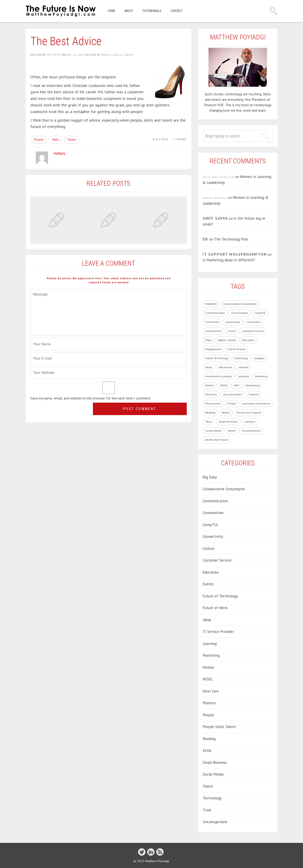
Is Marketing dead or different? (229, 260)
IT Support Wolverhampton (235, 254)
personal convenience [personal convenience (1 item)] (256, 403)
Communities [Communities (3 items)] (240, 313)
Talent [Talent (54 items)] (231, 431)
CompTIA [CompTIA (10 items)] (260, 313)
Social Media (213, 774)
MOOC (208, 679)
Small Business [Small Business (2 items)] (228, 422)
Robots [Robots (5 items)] (226, 412)
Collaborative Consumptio (224, 489)
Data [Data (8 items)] (208, 340)
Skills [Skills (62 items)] (209, 422)
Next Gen (211, 691)
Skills (117, 55)
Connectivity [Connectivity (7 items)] (233, 322)
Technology (212, 798)
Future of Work (215, 608)
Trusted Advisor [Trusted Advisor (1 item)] (251, 431)
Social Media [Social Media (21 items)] (213, 431)
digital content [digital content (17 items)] (227, 340)
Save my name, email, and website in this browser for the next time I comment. (91, 398)
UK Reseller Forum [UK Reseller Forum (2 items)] (217, 440)
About (129, 11)
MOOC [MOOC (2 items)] (224, 385)
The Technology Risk (231, 239)
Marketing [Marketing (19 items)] (261, 376)
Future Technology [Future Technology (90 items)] (217, 358)
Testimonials (152, 11)
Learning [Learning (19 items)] (244, 376)
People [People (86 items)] (232, 403)
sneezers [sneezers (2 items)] (250, 422)
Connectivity (213, 536)
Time (207, 810)
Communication (215, 501)
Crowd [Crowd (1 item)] (232, 331)
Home (112, 11)
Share (182, 139)
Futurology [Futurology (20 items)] (241, 358)
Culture (208, 548)
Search (273, 11)
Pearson (209, 703)
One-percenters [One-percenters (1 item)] (233, 394)
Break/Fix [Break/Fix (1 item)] (211, 304)
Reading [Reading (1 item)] (210, 412)
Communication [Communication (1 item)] (215, 313)
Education (211, 572)
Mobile (208, 667)
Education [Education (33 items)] (248, 340)
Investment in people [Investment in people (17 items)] (219, 376)
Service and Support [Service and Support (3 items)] (249, 412)
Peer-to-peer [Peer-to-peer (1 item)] (213, 403)
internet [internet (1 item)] (244, 367)
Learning (210, 644)
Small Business (215, 762)
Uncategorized (215, 822)
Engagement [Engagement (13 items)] (213, 349)
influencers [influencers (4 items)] (225, 367)
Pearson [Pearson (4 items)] (254, 394)
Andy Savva (215, 218)
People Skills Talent (219, 727)
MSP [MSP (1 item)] (237, 385)
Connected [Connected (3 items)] (212, 322)
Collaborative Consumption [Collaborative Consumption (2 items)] (240, 304)
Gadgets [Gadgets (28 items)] (259, 358)
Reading (209, 739)
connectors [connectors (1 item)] (253, 322)
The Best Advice (66, 41)
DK (205, 239)
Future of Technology (220, 596)
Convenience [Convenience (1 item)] (213, 331)
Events (208, 584)
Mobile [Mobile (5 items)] (210, 385)
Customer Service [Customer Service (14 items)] (253, 331)
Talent (129, 55)
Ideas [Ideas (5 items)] (209, 367)
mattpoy (54, 55)
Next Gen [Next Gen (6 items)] (211, 394)
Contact (177, 11)
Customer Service (217, 560)
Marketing (211, 655)
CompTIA (210, 525)
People (106, 55)
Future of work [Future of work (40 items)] (236, 349)
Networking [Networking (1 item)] (253, 385)
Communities (213, 513)
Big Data (210, 477)
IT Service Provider (218, 632)
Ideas (207, 620)
